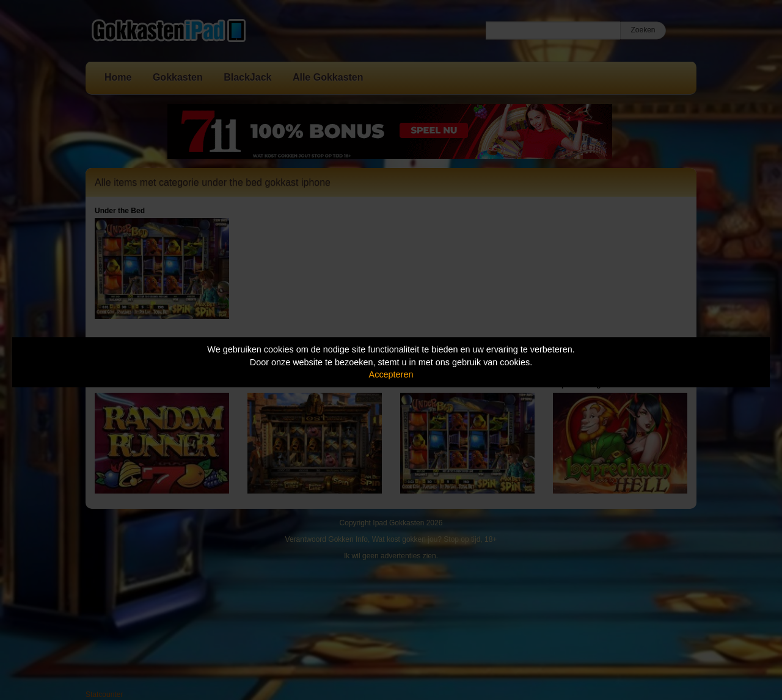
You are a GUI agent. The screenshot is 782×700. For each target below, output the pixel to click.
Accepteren (391, 374)
